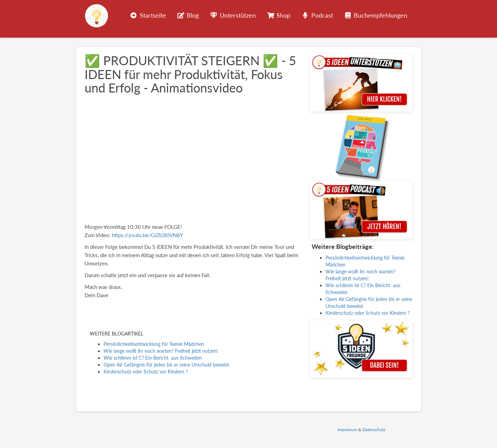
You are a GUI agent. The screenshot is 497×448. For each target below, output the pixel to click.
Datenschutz (374, 430)
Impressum (347, 430)
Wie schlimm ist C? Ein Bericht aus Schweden (153, 358)
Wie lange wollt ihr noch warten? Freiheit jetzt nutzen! (161, 351)
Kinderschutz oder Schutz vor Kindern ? (146, 372)
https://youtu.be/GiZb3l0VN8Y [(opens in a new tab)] (147, 235)
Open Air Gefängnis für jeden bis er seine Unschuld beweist (166, 365)
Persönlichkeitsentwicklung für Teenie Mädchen (154, 344)
